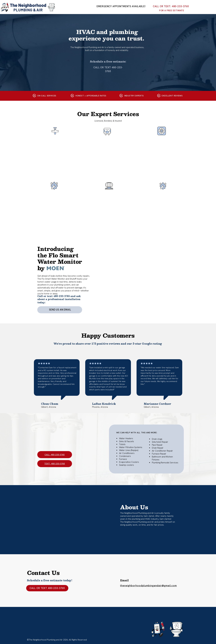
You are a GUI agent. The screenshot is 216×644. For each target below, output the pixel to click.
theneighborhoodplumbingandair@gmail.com (148, 585)
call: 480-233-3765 (55, 455)
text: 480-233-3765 (55, 464)
